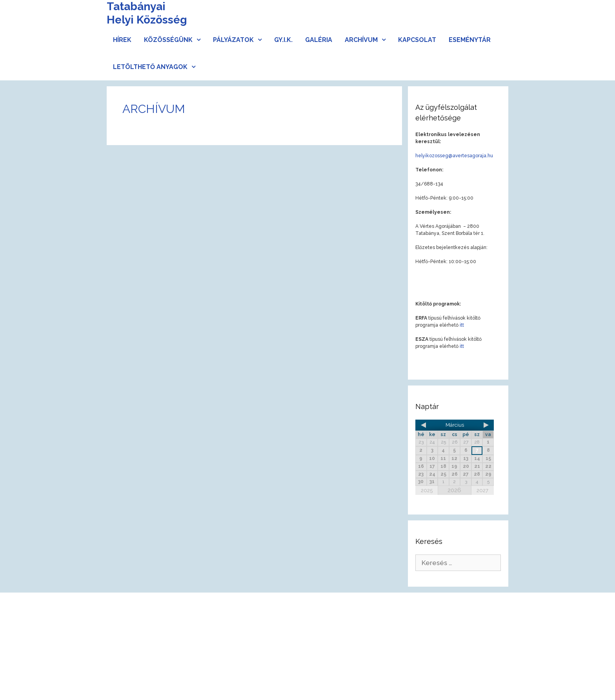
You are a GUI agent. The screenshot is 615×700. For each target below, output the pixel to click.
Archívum (368, 40)
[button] (200, 40)
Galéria (319, 40)
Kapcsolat (417, 40)
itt (462, 325)
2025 (427, 490)
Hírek (122, 40)
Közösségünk (175, 40)
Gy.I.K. (283, 40)
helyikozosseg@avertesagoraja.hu (454, 156)
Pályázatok (240, 40)
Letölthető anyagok (157, 67)
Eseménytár (470, 40)
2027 (482, 490)
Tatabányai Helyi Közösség (147, 13)
